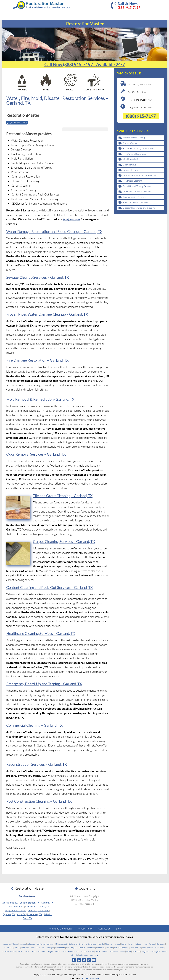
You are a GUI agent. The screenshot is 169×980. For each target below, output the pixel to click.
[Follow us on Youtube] (94, 960)
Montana (91, 947)
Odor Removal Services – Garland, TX (36, 454)
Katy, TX (21, 914)
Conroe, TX (31, 906)
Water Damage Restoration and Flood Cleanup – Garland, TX (54, 231)
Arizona (22, 944)
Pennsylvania (61, 951)
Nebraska (100, 947)
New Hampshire (121, 947)
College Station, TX (29, 902)
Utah (129, 951)
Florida (101, 944)
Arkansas (31, 944)
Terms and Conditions (60, 928)
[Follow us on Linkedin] (89, 960)
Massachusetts (38, 947)
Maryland (25, 947)
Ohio (33, 951)
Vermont (136, 951)
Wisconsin (84, 955)
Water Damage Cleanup (134, 138)
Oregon (50, 951)
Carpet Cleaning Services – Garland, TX (63, 541)
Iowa (145, 944)
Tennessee (113, 951)
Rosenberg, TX (35, 914)
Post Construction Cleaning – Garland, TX (38, 801)
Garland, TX (47, 902)
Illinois (131, 944)
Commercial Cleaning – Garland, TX (34, 725)
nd (43, 495)
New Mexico (148, 947)
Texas (122, 951)
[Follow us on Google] (74, 960)
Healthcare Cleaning (132, 181)
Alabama (7, 944)
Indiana (138, 944)
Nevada (109, 947)
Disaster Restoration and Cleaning (139, 208)
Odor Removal (130, 165)
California (41, 944)
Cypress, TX (9, 914)
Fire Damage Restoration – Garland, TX (37, 360)
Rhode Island (74, 951)
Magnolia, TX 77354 (16, 910)
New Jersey (135, 947)
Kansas (152, 944)
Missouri (81, 947)
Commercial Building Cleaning (137, 192)
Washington (155, 951)
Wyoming (94, 955)
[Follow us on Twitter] (84, 960)
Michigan (50, 947)
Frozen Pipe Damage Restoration (138, 148)
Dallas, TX (44, 906)
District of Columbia (87, 944)
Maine (17, 947)
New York (159, 947)
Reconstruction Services (134, 197)
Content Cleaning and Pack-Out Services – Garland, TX (49, 587)
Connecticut (62, 944)
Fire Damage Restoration (135, 154)
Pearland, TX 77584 (38, 910)
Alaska (15, 944)
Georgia (109, 944)
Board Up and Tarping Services (137, 186)
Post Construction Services (136, 202)
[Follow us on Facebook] (79, 960)
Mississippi (71, 947)
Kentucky (161, 944)
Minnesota (60, 947)
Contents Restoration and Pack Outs (140, 175)
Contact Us (104, 928)
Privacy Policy (85, 928)
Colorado (51, 944)
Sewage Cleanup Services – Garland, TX (37, 277)
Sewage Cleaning (131, 143)
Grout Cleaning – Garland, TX (68, 495)
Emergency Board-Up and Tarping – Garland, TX (44, 684)
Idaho (124, 944)
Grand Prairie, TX (15, 906)
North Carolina (9, 951)
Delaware (73, 944)
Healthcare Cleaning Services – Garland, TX (40, 633)
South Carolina (87, 951)
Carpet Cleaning (130, 170)
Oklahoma (41, 951)
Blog (118, 928)
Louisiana (8, 947)
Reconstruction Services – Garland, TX (36, 764)
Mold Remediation (131, 159)
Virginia (145, 951)
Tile (36, 495)
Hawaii (117, 944)
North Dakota (23, 951)
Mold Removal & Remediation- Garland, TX (40, 399)
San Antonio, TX (10, 902)
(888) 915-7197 (129, 7)
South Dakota (101, 951)
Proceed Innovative (90, 978)
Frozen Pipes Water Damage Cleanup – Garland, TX (47, 314)
